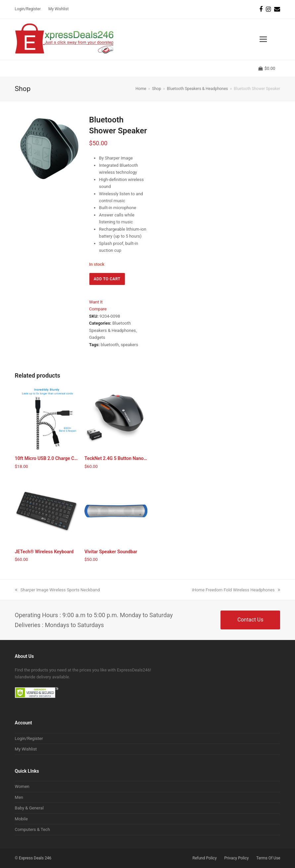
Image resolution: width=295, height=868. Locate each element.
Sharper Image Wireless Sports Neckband (57, 590)
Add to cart (107, 279)
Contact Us (250, 620)
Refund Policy (204, 858)
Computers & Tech (32, 829)
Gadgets (97, 337)
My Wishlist (26, 749)
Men (19, 797)
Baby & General (29, 808)
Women (22, 786)
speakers (129, 345)
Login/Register (29, 738)
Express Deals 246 (35, 858)
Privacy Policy (236, 858)
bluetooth (110, 345)
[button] (263, 39)
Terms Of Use (268, 858)
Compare (98, 309)
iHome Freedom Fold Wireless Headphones (236, 590)
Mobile (21, 819)
